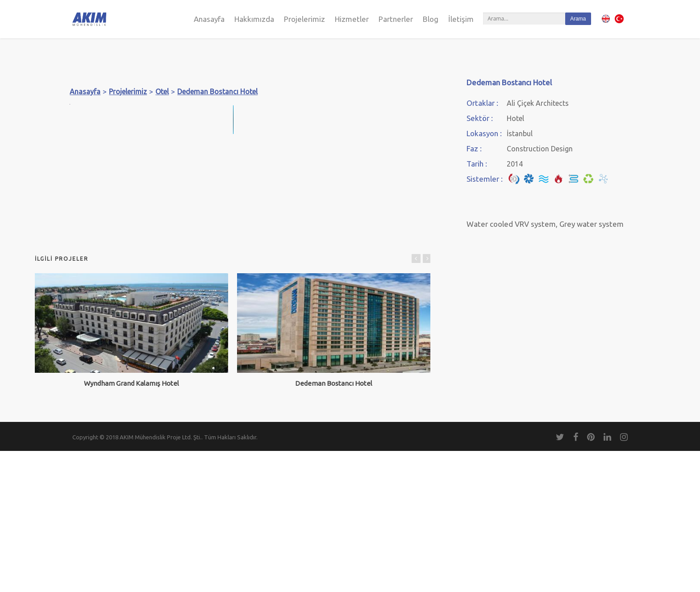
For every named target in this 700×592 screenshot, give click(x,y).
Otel (162, 92)
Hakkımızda (254, 19)
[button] (388, 112)
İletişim (461, 19)
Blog (431, 19)
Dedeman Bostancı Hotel (217, 92)
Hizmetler (352, 19)
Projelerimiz (304, 19)
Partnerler (396, 19)
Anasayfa (209, 19)
